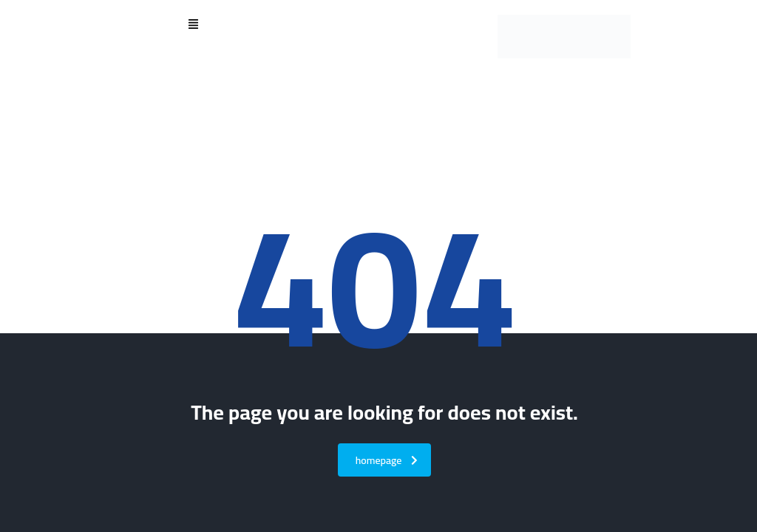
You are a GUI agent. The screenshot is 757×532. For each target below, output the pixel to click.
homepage (387, 460)
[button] (193, 25)
